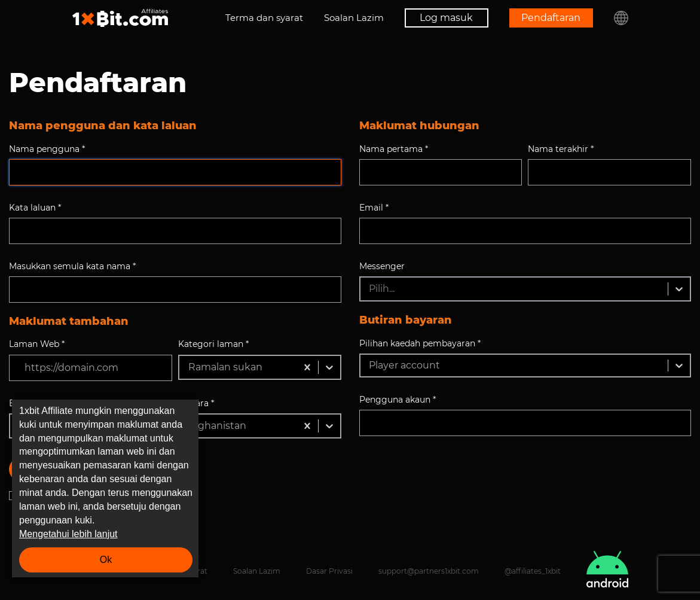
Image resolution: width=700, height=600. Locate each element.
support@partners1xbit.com (429, 571)
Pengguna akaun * (398, 400)
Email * (374, 208)
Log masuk (446, 18)
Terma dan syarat (264, 18)
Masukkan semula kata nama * (72, 266)
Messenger (382, 266)
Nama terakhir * (561, 149)
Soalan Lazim (354, 18)
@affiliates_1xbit (533, 571)
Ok (106, 560)
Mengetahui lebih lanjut (68, 534)
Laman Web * (37, 344)
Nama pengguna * (47, 149)
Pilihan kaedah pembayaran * (420, 343)
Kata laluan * (35, 208)
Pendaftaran (551, 18)
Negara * (196, 403)
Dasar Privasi (329, 571)
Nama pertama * (394, 149)
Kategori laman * (213, 344)
